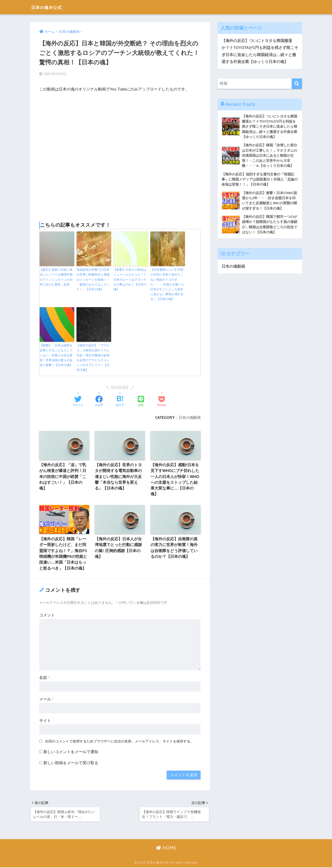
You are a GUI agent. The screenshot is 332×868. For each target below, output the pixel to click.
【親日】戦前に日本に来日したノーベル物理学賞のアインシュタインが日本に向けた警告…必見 (56, 277)
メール (46, 699)
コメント (47, 615)
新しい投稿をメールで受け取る (71, 763)
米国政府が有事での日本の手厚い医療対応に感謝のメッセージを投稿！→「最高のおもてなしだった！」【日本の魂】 (93, 279)
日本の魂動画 (190, 416)
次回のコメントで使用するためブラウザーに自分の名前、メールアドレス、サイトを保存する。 (119, 741)
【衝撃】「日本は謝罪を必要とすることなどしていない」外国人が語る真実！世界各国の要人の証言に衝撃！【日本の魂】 (56, 354)
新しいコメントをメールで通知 (71, 752)
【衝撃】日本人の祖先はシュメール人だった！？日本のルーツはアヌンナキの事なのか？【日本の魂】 (130, 279)
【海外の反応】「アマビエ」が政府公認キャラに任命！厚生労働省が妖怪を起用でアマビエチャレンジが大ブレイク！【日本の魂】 (93, 357)
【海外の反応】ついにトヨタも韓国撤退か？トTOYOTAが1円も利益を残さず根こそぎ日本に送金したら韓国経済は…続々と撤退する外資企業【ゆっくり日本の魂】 (259, 51)
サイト (45, 721)
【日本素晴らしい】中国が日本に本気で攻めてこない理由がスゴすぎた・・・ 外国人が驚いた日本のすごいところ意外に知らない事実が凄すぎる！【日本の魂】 (167, 284)
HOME (166, 848)
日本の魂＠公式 (51, 7)
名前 (44, 678)
